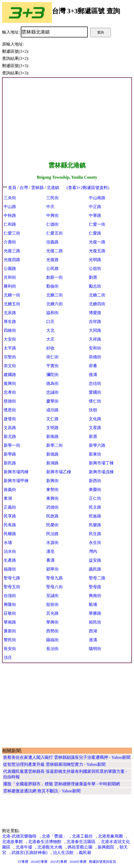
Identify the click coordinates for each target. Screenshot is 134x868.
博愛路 (95, 313)
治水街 (10, 551)
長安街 (10, 649)
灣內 (93, 551)
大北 (50, 330)
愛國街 (95, 392)
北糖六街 (55, 304)
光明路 (95, 260)
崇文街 (10, 366)
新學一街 (12, 445)
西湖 (93, 631)
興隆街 (10, 604)
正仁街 (95, 498)
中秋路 (10, 215)
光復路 (52, 260)
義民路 (95, 569)
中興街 (52, 215)
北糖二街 (97, 295)
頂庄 (8, 658)
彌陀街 (52, 375)
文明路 (52, 428)
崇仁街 (52, 357)
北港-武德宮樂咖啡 (19, 836)
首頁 (12, 188)
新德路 (52, 454)
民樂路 (95, 525)
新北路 (10, 436)
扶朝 (93, 410)
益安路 (95, 560)
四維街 (10, 330)
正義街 (10, 507)
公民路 (52, 268)
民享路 (10, 516)
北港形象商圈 (110, 836)
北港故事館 (12, 842)
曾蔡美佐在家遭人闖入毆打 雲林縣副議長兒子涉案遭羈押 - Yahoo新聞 (67, 757)
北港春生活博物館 (45, 842)
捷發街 (10, 419)
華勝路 (95, 613)
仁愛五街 (55, 233)
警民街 (10, 640)
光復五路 (97, 251)
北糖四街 (97, 304)
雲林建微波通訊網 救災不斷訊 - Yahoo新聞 (42, 791)
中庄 (50, 207)
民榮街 (52, 525)
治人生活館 (63, 853)
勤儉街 (52, 286)
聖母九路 (55, 578)
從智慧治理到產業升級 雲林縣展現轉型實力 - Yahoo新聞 (54, 764)
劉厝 (93, 277)
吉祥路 (95, 322)
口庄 (50, 322)
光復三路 (12, 251)
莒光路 (52, 613)
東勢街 (52, 490)
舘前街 (52, 604)
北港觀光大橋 (50, 847)
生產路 (10, 560)
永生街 (95, 543)
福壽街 (10, 569)
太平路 (10, 348)
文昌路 (10, 428)
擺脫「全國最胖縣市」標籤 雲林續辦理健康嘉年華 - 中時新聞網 (61, 784)
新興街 (52, 481)
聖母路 (95, 587)
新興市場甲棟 (16, 481)
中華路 (95, 215)
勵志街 (95, 286)
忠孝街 (10, 392)
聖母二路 (97, 578)
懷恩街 (10, 410)
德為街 (52, 383)
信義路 (52, 242)
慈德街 (10, 401)
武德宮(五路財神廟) (29, 853)
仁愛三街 (12, 233)
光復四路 (12, 260)
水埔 (8, 543)
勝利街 (10, 286)
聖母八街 (55, 587)
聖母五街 (12, 587)
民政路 (52, 516)
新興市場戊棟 (101, 472)
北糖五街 (12, 304)
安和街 (95, 348)
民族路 (95, 516)
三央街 (10, 198)
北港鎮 (53, 188)
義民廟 (85, 853)
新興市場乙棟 (59, 472)
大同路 (95, 330)
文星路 (95, 428)
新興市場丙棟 (16, 472)
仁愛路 (95, 233)
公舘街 (95, 268)
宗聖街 (10, 357)
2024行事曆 (39, 862)
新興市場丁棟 (101, 463)
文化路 (95, 419)
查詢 (100, 32)
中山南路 (97, 198)
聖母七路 (12, 578)
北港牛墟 (24, 847)
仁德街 (52, 224)
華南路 (10, 622)
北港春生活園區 (81, 842)
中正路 (95, 207)
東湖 (8, 498)
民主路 (95, 507)
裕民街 (95, 622)
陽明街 (95, 649)
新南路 (52, 436)
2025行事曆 (59, 862)
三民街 (52, 198)
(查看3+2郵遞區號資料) (88, 188)
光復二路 (55, 251)
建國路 (10, 375)
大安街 (10, 339)
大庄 (50, 339)
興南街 (95, 596)
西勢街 (52, 631)
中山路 (10, 207)
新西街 (95, 481)
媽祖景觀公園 (80, 847)
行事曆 (23, 862)
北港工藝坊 (82, 836)
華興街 (52, 622)
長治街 (52, 649)
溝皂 (50, 551)
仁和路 (10, 224)
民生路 (95, 534)
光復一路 (97, 242)
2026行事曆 (78, 862)
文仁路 (52, 419)
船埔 (93, 604)
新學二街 (55, 445)
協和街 (52, 313)
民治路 (52, 534)
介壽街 (10, 242)
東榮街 (95, 490)
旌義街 (10, 490)
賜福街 (52, 640)
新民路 (10, 463)
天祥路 (95, 339)
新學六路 (97, 445)
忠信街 (95, 383)
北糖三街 (55, 295)
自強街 (10, 596)
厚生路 (10, 322)
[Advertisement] (67, 120)
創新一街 (55, 277)
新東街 (95, 454)
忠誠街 (52, 392)
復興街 (10, 383)
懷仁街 (95, 401)
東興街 (52, 498)
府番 (93, 366)
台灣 (24, 188)
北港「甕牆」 (54, 836)
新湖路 (52, 463)
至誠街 (52, 596)
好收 (50, 348)
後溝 (93, 375)
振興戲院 (106, 847)
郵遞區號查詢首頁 (103, 862)
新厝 (93, 436)
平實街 (52, 366)
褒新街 (10, 631)
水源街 (52, 543)
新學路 (10, 454)
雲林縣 (37, 188)
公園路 (10, 268)
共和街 (10, 277)
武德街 (52, 507)
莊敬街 (10, 613)
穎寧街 (52, 569)
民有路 (10, 525)
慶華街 (52, 401)
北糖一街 (12, 295)
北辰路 (10, 313)
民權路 (10, 534)
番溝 (50, 560)
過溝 (93, 640)
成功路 (52, 410)
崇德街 (95, 357)
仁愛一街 (97, 224)
